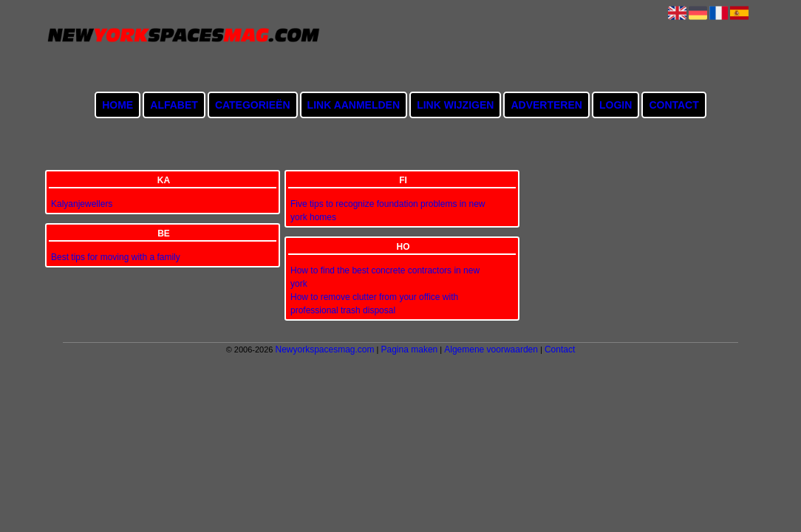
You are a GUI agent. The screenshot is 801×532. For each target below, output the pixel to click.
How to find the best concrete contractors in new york (385, 277)
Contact (674, 105)
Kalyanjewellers (82, 204)
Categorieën (253, 105)
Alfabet (174, 105)
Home (117, 105)
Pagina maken (410, 349)
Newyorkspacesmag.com (324, 349)
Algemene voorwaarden (491, 349)
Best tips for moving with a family (116, 257)
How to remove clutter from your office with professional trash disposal (374, 304)
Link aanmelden (354, 105)
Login (616, 105)
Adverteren (546, 105)
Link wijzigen (455, 105)
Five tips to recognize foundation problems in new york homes (388, 211)
